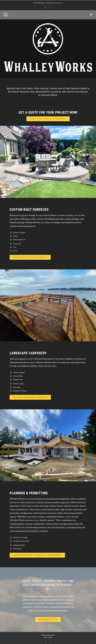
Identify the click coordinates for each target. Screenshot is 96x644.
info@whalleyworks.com (54, 3)
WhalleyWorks (50, 635)
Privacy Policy (48, 637)
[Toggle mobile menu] (91, 14)
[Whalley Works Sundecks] (30, 257)
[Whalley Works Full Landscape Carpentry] (30, 397)
